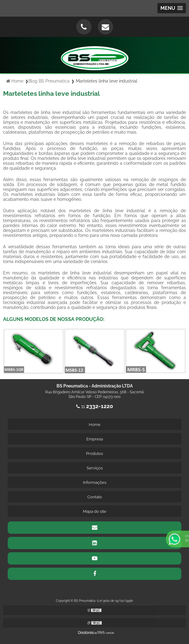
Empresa (95, 439)
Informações (95, 482)
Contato (95, 497)
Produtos (94, 454)
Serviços (95, 468)
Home (95, 425)
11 (95, 406)
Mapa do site (95, 511)
